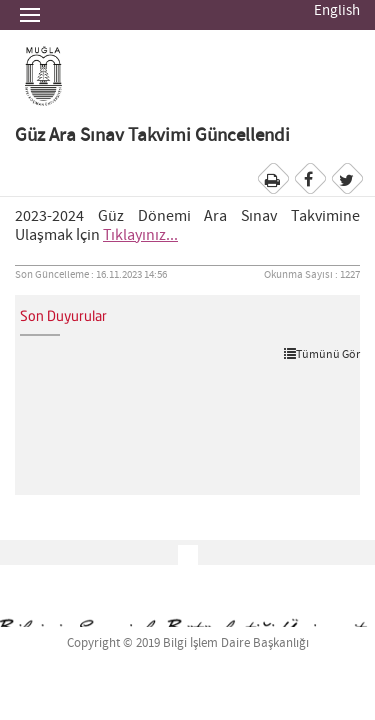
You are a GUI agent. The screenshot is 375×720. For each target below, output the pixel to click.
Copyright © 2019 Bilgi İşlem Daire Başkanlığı (188, 643)
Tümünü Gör (322, 354)
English (337, 11)
